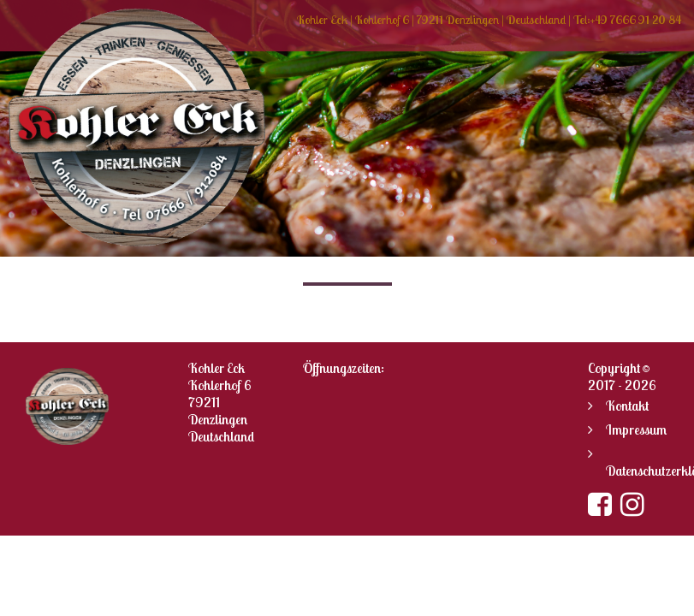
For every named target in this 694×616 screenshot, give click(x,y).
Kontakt (627, 406)
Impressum (636, 429)
